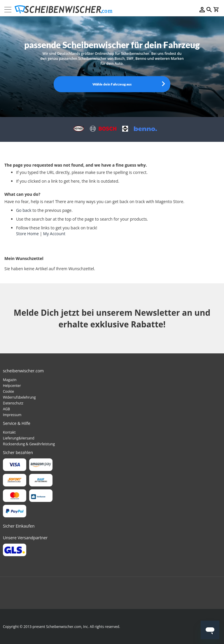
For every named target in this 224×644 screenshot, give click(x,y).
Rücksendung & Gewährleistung (29, 444)
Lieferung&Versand (19, 438)
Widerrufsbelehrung (19, 397)
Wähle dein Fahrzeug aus (112, 84)
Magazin (10, 380)
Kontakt (9, 432)
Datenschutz (13, 403)
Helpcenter (12, 386)
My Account (54, 234)
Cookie (8, 391)
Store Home (27, 234)
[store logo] (65, 9)
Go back (24, 210)
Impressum (12, 415)
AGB (6, 409)
